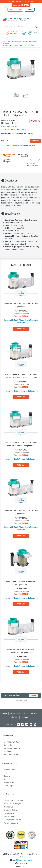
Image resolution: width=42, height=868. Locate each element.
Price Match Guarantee (12, 755)
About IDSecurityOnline (12, 742)
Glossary (7, 776)
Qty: (3, 141)
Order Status (8, 807)
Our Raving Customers (12, 748)
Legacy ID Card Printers (12, 820)
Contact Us (25, 717)
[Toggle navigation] (36, 17)
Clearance (30, 10)
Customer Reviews (33, 165)
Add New (33, 696)
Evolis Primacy (19, 320)
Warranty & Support (11, 823)
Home (4, 713)
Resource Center (10, 770)
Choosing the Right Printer (13, 800)
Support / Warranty (30, 713)
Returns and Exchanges (12, 804)
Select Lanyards (9, 786)
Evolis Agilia (21, 323)
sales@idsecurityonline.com (22, 860)
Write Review (32, 163)
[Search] (36, 27)
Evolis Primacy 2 (31, 320)
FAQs (6, 773)
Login (33, 33)
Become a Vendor (10, 782)
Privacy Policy (15, 713)
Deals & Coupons (15, 10)
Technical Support (10, 817)
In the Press (8, 752)
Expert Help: (21, 5)
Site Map (15, 717)
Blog (5, 779)
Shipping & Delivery (11, 810)
